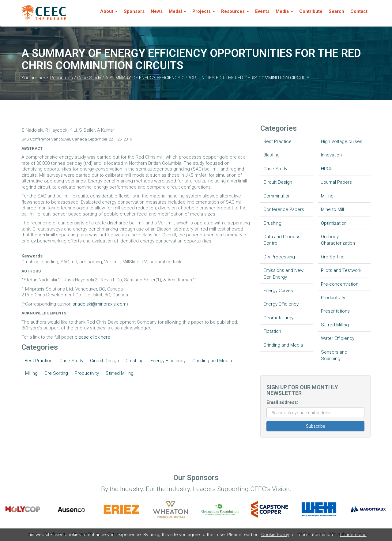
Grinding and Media (212, 361)
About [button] (109, 11)
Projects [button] (204, 11)
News (157, 11)
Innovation (331, 155)
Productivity (87, 373)
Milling (31, 373)
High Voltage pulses (342, 141)
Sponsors (134, 11)
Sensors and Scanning (334, 355)
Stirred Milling (120, 373)
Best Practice (39, 361)
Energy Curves (278, 291)
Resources (62, 78)
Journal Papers (336, 182)
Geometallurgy (278, 318)
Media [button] (284, 11)
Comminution (277, 196)
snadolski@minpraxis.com (100, 304)
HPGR (327, 169)
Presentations (335, 311)
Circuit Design (104, 361)
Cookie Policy (275, 535)
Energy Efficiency (168, 361)
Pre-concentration (340, 284)
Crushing (135, 361)
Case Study (89, 78)
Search (336, 11)
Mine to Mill (332, 209)
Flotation (272, 331)
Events (262, 11)
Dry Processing (279, 257)
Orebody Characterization (338, 240)
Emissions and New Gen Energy (283, 274)
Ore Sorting (56, 373)
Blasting (271, 155)
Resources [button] (235, 11)
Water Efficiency (338, 338)
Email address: (282, 402)
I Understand (353, 535)
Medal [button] (177, 11)
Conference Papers (284, 209)
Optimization (334, 223)
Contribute (311, 11)
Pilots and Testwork (341, 270)
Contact (359, 11)
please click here (92, 337)
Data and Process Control (282, 240)
